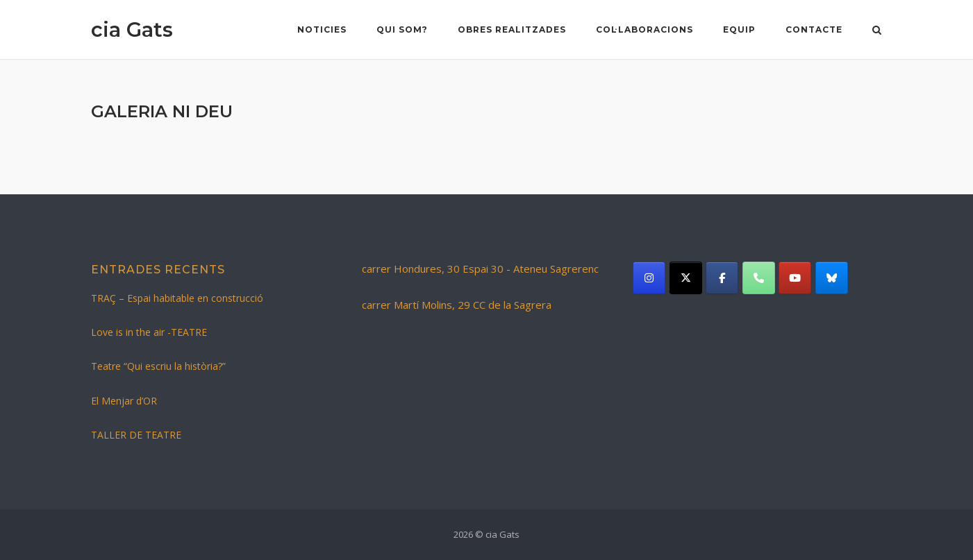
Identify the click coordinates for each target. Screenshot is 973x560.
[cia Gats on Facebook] (722, 278)
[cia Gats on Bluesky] (832, 278)
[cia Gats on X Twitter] (686, 278)
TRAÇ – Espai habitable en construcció (177, 298)
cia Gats (132, 29)
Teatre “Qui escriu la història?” (158, 366)
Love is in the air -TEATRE (149, 332)
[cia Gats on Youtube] (795, 278)
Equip (739, 29)
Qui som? (402, 29)
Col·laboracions (644, 29)
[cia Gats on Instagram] (649, 278)
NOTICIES (322, 29)
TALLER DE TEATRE (136, 435)
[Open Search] (877, 31)
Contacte (814, 29)
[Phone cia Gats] (759, 278)
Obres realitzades (512, 29)
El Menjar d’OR (124, 401)
